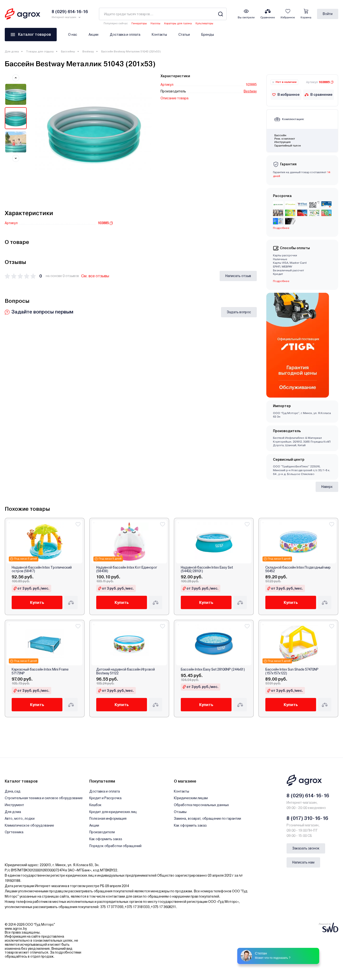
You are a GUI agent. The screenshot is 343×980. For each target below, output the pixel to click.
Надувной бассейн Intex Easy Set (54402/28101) (207, 569)
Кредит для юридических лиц (113, 812)
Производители (102, 832)
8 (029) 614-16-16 (308, 796)
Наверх (327, 487)
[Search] (220, 14)
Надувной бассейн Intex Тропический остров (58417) (42, 569)
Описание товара (174, 98)
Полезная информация (108, 818)
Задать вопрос (239, 312)
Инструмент (14, 805)
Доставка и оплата (125, 35)
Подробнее (281, 228)
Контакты (159, 35)
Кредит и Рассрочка (105, 798)
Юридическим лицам (191, 798)
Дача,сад (13, 791)
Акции (93, 35)
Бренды (208, 35)
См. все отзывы (95, 276)
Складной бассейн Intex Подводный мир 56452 (298, 569)
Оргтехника (14, 832)
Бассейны (68, 51)
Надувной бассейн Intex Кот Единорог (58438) (127, 569)
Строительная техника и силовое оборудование (44, 798)
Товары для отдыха (40, 51)
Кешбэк (95, 805)
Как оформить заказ (106, 839)
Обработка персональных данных (201, 805)
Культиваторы (204, 23)
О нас (73, 35)
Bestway (88, 51)
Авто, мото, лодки (20, 818)
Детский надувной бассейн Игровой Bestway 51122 (126, 671)
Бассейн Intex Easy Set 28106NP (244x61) (213, 669)
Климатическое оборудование (29, 825)
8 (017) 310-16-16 (307, 818)
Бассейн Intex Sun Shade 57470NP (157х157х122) (292, 671)
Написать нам (303, 862)
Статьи (184, 35)
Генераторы (139, 23)
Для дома (12, 51)
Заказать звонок (306, 848)
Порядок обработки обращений (115, 846)
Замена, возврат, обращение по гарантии (207, 818)
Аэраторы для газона (178, 23)
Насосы (155, 23)
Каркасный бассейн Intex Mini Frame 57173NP (40, 671)
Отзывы (180, 812)
